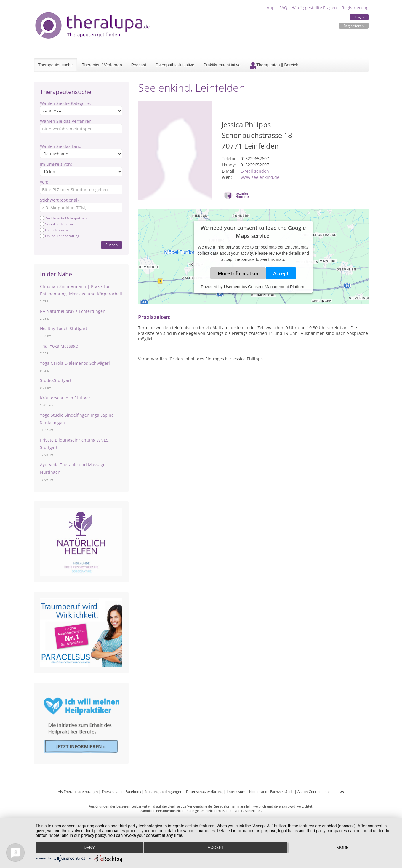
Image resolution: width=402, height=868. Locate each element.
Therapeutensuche (56, 65)
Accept (281, 273)
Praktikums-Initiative (222, 65)
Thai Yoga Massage (59, 346)
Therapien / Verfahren (102, 65)
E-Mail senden (255, 171)
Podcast (139, 65)
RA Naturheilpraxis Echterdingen (73, 311)
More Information (238, 273)
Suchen (112, 245)
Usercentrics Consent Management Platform (265, 286)
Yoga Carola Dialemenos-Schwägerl (75, 363)
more (342, 848)
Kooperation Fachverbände (271, 792)
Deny (89, 848)
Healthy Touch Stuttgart (64, 328)
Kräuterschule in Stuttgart (66, 398)
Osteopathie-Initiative (175, 65)
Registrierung (355, 8)
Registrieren (354, 26)
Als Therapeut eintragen (78, 792)
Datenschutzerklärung (204, 792)
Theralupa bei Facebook (121, 792)
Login (359, 17)
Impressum (236, 792)
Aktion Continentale (314, 792)
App (271, 8)
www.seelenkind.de (260, 177)
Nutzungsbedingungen (164, 792)
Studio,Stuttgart (56, 380)
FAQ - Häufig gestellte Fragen (308, 8)
